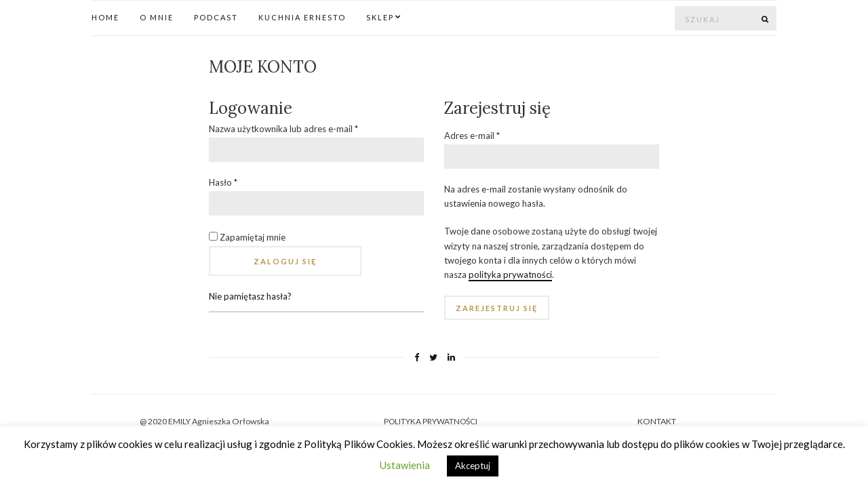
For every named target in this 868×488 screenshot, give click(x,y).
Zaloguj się (285, 261)
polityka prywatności (510, 274)
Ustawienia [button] (405, 465)
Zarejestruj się (497, 308)
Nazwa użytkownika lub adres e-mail (283, 129)
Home (105, 17)
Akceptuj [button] (473, 466)
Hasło (223, 182)
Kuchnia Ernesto (302, 17)
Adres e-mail (472, 136)
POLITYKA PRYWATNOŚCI (431, 421)
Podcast (216, 17)
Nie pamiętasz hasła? (250, 296)
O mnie (157, 17)
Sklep (380, 17)
